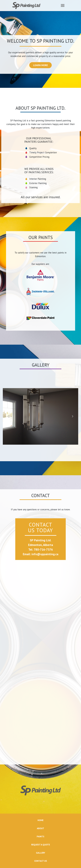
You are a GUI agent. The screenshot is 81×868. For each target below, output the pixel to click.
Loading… (40, 662)
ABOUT (40, 828)
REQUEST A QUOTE (41, 845)
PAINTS (40, 836)
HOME (40, 820)
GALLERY (41, 853)
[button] (8, 416)
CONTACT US (41, 861)
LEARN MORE (40, 65)
